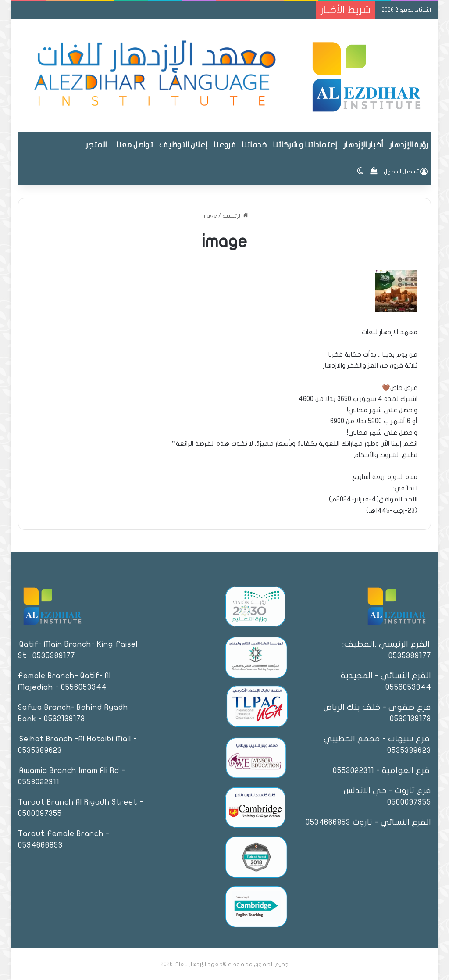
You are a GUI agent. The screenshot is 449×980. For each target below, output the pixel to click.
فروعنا (224, 145)
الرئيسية (235, 216)
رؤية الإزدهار (409, 145)
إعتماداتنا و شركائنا (305, 145)
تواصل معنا (135, 145)
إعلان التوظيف (183, 145)
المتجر (96, 145)
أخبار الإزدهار (363, 145)
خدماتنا (254, 145)
